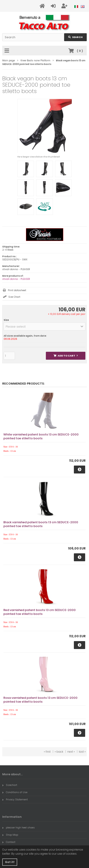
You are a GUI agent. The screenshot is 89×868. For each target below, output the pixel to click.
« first (47, 752)
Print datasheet (17, 290)
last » (82, 752)
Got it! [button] (10, 862)
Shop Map (10, 835)
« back (59, 752)
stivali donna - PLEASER (16, 279)
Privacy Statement (15, 799)
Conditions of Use (15, 792)
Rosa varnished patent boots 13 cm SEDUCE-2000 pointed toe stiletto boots (40, 700)
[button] (44, 326)
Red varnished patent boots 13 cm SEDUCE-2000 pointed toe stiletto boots (40, 612)
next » (71, 752)
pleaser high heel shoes (19, 828)
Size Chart (14, 297)
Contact (9, 842)
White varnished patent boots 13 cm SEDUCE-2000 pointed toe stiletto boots (41, 436)
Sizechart (10, 785)
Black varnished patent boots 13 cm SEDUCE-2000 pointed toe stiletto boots (41, 524)
